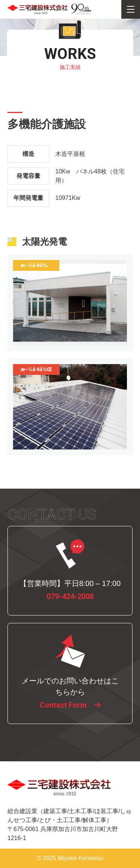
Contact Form (63, 705)
